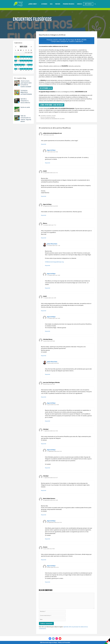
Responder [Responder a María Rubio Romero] (44, 515)
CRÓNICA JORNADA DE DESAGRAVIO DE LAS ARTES (52, 119)
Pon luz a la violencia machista (48, 117)
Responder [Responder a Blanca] (44, 238)
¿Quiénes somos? (34, 4)
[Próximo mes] (31, 47)
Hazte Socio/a (88, 4)
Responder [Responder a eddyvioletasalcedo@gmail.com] (44, 144)
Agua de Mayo (51, 150)
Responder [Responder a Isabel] (44, 196)
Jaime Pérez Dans (52, 244)
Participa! (58, 4)
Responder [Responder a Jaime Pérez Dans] (48, 265)
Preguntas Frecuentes (69, 4)
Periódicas (49, 116)
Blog (51, 4)
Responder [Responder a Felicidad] (44, 444)
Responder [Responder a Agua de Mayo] (48, 163)
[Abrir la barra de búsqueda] (95, 4)
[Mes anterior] (16, 47)
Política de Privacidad (64, 642)
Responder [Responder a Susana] (44, 560)
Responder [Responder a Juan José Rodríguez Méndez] (44, 397)
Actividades (44, 4)
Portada (54, 116)
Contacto (79, 4)
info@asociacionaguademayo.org (54, 262)
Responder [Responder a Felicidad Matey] (44, 356)
